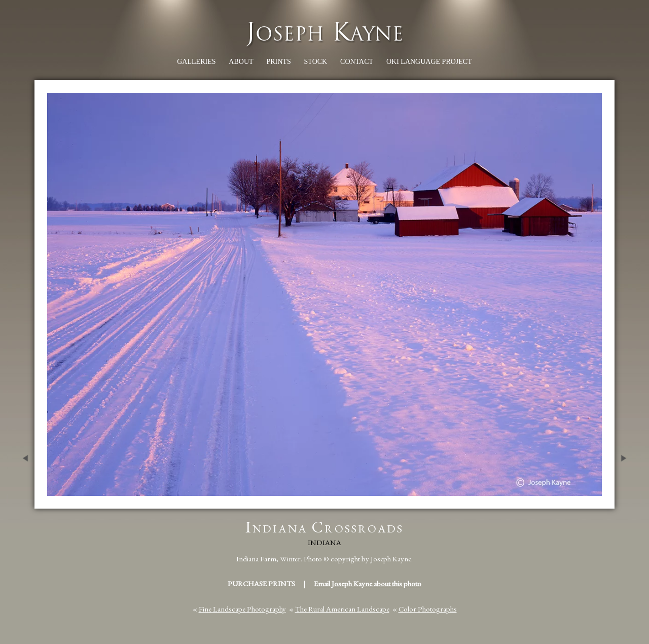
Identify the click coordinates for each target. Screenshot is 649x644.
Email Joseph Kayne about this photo (368, 583)
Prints (278, 62)
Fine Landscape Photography (242, 609)
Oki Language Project (429, 62)
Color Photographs (428, 609)
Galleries (196, 62)
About (241, 62)
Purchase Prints (261, 583)
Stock (316, 62)
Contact (357, 62)
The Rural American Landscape (342, 609)
